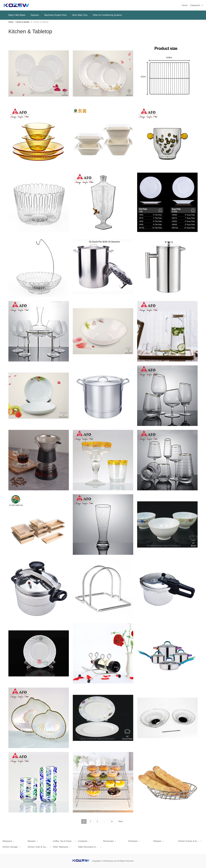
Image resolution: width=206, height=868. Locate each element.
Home (185, 5)
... (104, 821)
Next (121, 821)
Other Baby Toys (80, 15)
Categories (195, 5)
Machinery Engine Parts (56, 15)
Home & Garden (23, 22)
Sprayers (35, 15)
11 (112, 821)
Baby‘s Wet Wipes (17, 15)
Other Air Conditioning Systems (107, 15)
